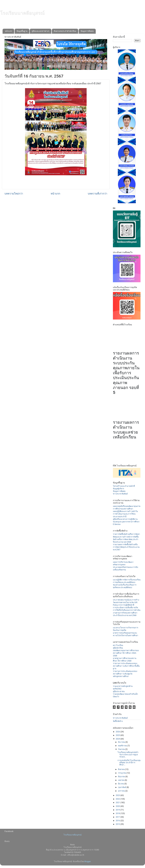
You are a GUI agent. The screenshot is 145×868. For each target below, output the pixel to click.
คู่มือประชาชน (119, 692)
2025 (118, 735)
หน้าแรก (9, 31)
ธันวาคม (122, 742)
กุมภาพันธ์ (122, 787)
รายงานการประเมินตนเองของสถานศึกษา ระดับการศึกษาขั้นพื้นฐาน (126, 666)
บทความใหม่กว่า (14, 194)
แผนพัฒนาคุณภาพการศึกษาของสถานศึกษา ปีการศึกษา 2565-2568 (126, 653)
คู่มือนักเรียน (118, 648)
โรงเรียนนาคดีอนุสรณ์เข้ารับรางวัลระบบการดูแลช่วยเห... (128, 755)
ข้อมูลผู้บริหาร (119, 489)
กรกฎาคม (122, 773)
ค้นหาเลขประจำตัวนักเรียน (65, 31)
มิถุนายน (122, 777)
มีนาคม (121, 784)
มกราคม (122, 791)
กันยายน (122, 749)
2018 (118, 813)
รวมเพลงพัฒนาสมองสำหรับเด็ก (125, 694)
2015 (118, 824)
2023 (118, 795)
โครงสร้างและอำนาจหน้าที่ (124, 486)
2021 (118, 803)
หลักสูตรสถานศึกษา (121, 676)
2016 (118, 821)
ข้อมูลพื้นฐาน (22, 31)
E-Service (117, 524)
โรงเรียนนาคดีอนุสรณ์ (22, 13)
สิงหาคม (122, 769)
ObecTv (116, 697)
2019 (118, 810)
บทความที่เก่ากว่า (97, 194)
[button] (12, 54)
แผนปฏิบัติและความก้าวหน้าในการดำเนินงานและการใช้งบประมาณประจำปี (125, 514)
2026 (118, 732)
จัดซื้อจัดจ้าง (118, 721)
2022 (118, 799)
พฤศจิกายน (123, 746)
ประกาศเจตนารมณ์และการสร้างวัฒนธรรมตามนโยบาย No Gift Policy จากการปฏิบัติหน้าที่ (126, 602)
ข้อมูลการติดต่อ (87, 31)
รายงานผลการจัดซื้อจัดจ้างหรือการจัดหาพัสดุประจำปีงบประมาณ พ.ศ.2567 (126, 547)
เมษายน (121, 780)
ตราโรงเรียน (118, 645)
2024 (118, 739)
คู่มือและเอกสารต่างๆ (40, 31)
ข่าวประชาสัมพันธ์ (120, 494)
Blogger (88, 862)
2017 (118, 817)
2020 (118, 806)
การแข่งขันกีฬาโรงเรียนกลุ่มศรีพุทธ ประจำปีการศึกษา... (129, 763)
